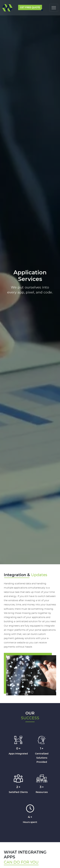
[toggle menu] (54, 9)
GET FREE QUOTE (30, 7)
